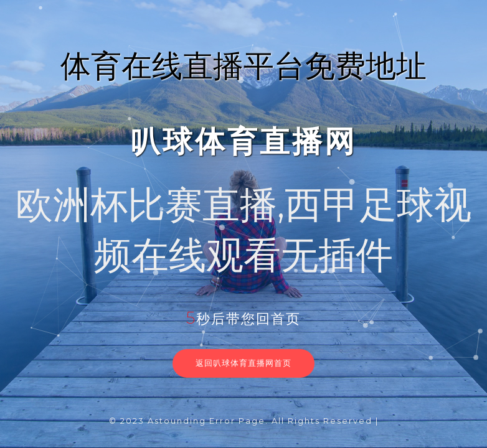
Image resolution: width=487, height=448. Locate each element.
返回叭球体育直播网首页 (243, 363)
